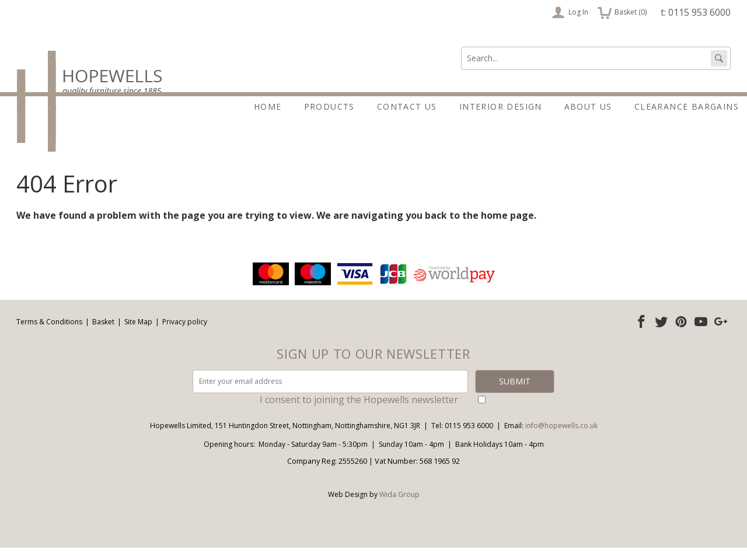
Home (268, 106)
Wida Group (399, 507)
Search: (461, 47)
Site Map (138, 334)
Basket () (622, 12)
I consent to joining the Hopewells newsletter (359, 412)
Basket (103, 334)
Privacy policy (185, 334)
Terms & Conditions (49, 334)
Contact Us (407, 106)
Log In (570, 12)
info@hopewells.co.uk (561, 438)
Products (329, 106)
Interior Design (501, 106)
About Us (588, 106)
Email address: (0, 272)
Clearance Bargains (687, 106)
